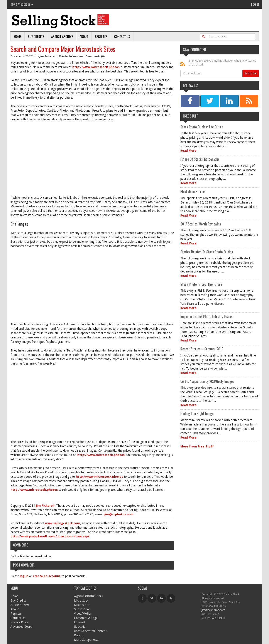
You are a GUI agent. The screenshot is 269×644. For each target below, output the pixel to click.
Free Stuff (190, 116)
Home (18, 36)
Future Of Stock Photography (200, 159)
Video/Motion (83, 614)
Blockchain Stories (193, 192)
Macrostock (82, 605)
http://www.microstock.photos (96, 67)
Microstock (81, 600)
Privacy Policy (20, 622)
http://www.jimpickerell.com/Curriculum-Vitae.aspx (50, 536)
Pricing (79, 635)
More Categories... (86, 640)
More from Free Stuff (197, 446)
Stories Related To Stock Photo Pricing (207, 252)
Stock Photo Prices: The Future (201, 284)
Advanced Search (22, 627)
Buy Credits (36, 36)
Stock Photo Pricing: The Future (202, 127)
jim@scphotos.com (119, 514)
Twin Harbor (218, 618)
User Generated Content (90, 631)
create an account (47, 576)
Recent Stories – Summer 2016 (202, 349)
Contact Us (122, 36)
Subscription (82, 609)
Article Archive (62, 36)
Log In (255, 4)
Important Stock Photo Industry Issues (206, 316)
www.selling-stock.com (63, 523)
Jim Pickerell (48, 56)
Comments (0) (95, 56)
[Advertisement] (92, 156)
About (84, 36)
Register (101, 36)
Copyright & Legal (86, 618)
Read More (188, 151)
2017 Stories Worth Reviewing (201, 224)
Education (81, 627)
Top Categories (22, 4)
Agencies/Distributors (88, 596)
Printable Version (71, 56)
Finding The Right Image (197, 414)
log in (24, 576)
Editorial (80, 622)
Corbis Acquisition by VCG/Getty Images (207, 381)
